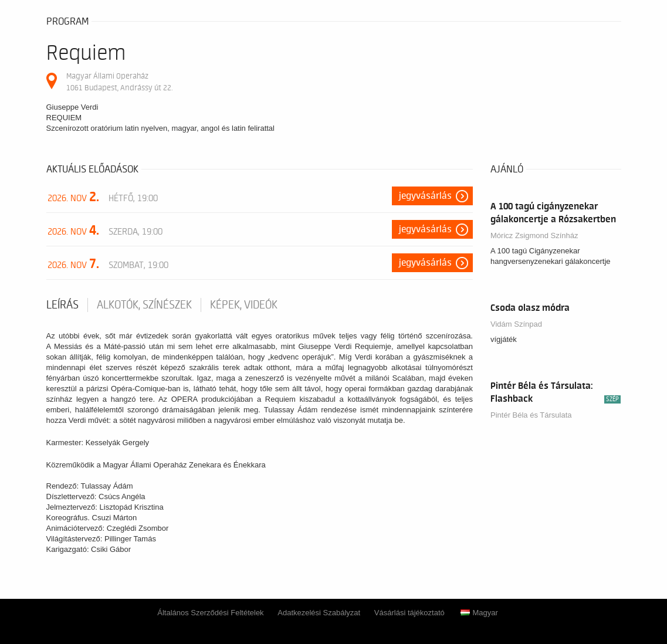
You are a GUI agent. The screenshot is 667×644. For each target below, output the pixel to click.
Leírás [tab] (62, 305)
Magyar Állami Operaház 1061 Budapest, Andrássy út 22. (119, 82)
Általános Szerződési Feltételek (210, 613)
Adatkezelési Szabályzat (319, 613)
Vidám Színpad (516, 324)
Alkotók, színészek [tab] (144, 305)
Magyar (479, 613)
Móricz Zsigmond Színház (534, 235)
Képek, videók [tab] (244, 305)
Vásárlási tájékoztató (409, 613)
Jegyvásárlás (425, 196)
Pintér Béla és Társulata (531, 415)
